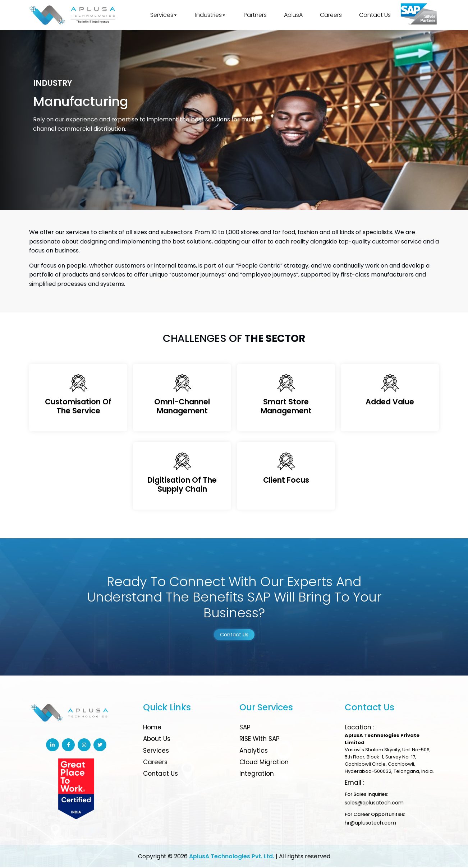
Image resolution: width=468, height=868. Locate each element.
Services (164, 15)
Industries (211, 15)
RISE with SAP (260, 739)
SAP (245, 728)
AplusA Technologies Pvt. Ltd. (232, 857)
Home (152, 728)
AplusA (293, 15)
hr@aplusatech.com (370, 823)
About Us (157, 739)
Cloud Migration (264, 763)
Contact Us (375, 15)
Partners (255, 15)
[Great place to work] (419, 15)
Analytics (254, 751)
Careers (331, 15)
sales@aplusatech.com (374, 803)
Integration (257, 774)
